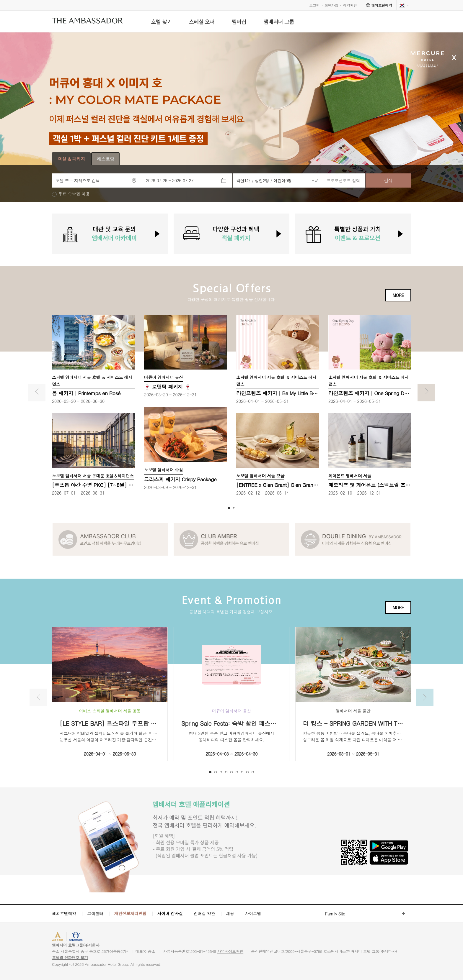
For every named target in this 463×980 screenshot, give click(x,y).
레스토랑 (106, 159)
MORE (398, 295)
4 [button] (226, 772)
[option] (231, 117)
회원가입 (331, 5)
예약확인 (350, 5)
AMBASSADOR (102, 937)
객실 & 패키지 (71, 159)
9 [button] (253, 772)
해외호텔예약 (64, 913)
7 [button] (242, 772)
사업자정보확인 (230, 951)
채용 (230, 913)
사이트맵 (253, 913)
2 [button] (234, 508)
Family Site (332, 914)
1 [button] (229, 508)
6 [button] (237, 772)
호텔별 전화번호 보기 (70, 957)
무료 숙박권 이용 (74, 194)
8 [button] (247, 772)
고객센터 (95, 913)
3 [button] (221, 772)
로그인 (314, 5)
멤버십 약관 (204, 913)
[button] (228, 134)
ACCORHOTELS (70, 937)
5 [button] (231, 772)
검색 (388, 180)
